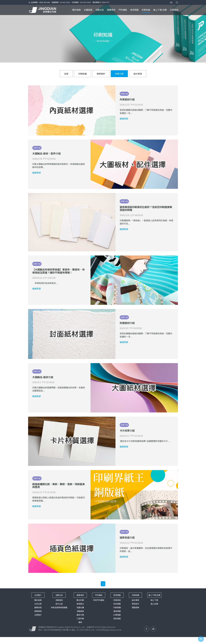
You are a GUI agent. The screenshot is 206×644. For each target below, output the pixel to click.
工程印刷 (80, 625)
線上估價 (154, 611)
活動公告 (100, 10)
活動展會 (80, 618)
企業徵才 (38, 622)
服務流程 (38, 614)
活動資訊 (59, 607)
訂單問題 (117, 622)
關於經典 (77, 10)
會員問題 (117, 618)
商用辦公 (80, 611)
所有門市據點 (99, 607)
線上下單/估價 (160, 10)
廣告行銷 (80, 622)
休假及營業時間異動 (59, 614)
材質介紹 (119, 77)
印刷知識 (146, 10)
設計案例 (135, 607)
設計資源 (138, 77)
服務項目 (111, 10)
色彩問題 (117, 611)
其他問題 (117, 625)
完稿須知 (117, 607)
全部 (66, 77)
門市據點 (123, 10)
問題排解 (135, 614)
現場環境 (38, 618)
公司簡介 (38, 602)
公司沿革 (38, 611)
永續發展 (88, 10)
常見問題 (134, 10)
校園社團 (80, 614)
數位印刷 (80, 607)
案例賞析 (101, 77)
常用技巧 (135, 611)
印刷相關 (117, 614)
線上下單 (154, 607)
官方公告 (59, 611)
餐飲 (80, 629)
